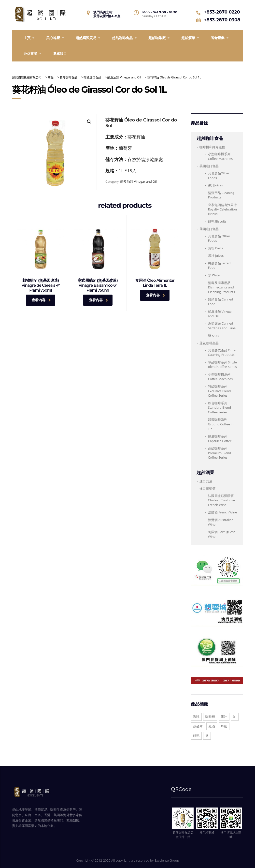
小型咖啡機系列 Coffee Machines (220, 156)
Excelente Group (167, 860)
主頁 (27, 38)
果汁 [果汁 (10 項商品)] (224, 717)
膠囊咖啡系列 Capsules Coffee (220, 439)
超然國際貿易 (86, 38)
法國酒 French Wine (223, 512)
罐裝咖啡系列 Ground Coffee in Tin (221, 424)
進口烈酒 (206, 481)
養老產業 (218, 38)
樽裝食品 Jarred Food (219, 265)
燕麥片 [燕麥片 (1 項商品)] (198, 726)
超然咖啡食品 (122, 38)
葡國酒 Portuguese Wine (222, 534)
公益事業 (30, 53)
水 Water (215, 275)
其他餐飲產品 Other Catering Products (222, 352)
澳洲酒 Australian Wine (221, 522)
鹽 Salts (214, 336)
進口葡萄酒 (207, 489)
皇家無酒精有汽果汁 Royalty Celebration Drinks (223, 209)
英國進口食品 (209, 166)
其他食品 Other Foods (219, 238)
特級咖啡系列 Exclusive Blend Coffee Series (220, 391)
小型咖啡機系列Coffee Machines (220, 377)
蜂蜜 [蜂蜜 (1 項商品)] (224, 726)
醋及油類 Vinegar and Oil (139, 181)
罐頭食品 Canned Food (221, 302)
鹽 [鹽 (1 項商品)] (207, 735)
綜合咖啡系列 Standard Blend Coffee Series (220, 408)
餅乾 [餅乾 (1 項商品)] (196, 735)
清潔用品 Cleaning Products (221, 195)
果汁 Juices (216, 255)
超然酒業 (188, 38)
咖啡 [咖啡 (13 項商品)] (196, 717)
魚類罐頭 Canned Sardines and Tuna (222, 326)
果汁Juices (215, 185)
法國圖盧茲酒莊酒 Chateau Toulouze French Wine (221, 500)
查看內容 (41, 300)
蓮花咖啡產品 (209, 343)
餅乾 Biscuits (217, 221)
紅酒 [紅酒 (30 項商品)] (212, 726)
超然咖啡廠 (157, 38)
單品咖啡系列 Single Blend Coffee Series (223, 365)
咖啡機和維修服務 (212, 147)
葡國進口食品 (209, 229)
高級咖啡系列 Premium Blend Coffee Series (220, 453)
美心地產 (53, 38)
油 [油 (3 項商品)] (235, 717)
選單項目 (60, 53)
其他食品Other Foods (219, 175)
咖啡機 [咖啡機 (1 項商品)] (210, 717)
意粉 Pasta (216, 248)
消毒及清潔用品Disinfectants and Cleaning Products (222, 287)
